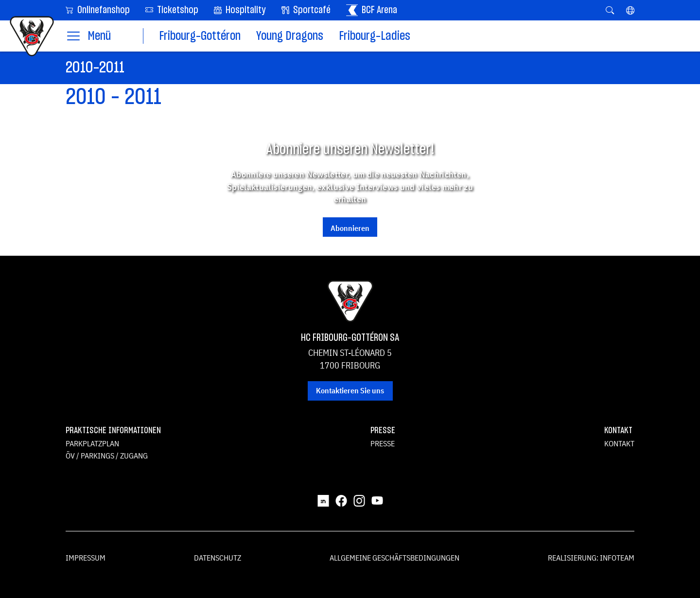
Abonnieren (350, 228)
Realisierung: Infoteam (591, 558)
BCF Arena (372, 10)
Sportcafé (306, 10)
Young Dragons (290, 36)
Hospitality (240, 10)
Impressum (86, 558)
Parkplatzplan (92, 443)
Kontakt (619, 443)
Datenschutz (218, 558)
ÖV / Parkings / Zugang (107, 456)
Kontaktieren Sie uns (350, 390)
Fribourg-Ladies (375, 36)
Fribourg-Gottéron (200, 36)
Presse (383, 443)
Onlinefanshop (98, 9)
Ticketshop (172, 9)
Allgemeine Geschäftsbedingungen (394, 558)
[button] (630, 10)
